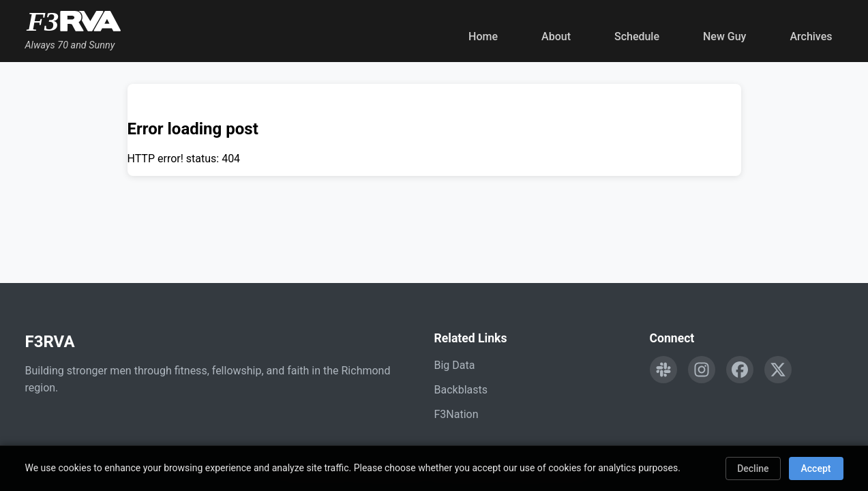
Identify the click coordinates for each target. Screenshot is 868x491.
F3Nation (457, 414)
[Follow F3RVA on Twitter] (778, 370)
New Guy (724, 36)
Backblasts (461, 390)
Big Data (455, 365)
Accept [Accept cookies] (816, 468)
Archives (811, 36)
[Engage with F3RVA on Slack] (663, 370)
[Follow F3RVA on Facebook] (740, 370)
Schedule (637, 36)
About (556, 36)
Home (483, 36)
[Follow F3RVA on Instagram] (702, 370)
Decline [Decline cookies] (753, 468)
